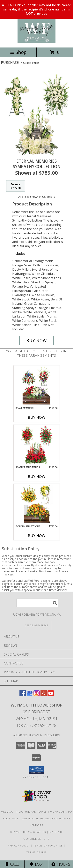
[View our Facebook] (23, 695)
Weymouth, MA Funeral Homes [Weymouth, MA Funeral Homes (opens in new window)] (24, 812)
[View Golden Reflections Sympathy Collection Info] (36, 504)
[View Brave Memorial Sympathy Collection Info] (36, 386)
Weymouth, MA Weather (28, 832)
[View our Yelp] (44, 695)
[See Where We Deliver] (37, 625)
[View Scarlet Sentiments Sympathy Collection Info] (36, 445)
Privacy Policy (19, 846)
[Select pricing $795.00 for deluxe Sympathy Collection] (16, 186)
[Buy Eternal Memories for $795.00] (37, 341)
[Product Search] (37, 603)
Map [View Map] (37, 864)
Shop (18, 52)
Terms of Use (37, 852)
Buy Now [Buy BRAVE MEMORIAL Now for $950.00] (37, 417)
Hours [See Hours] (61, 864)
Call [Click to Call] (12, 864)
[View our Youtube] (51, 695)
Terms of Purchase (48, 846)
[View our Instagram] (37, 695)
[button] (36, 770)
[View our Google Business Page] (30, 695)
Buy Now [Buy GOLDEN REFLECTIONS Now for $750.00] (37, 536)
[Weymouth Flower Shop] (37, 42)
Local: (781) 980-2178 (37, 725)
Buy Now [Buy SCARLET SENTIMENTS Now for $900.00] (37, 476)
